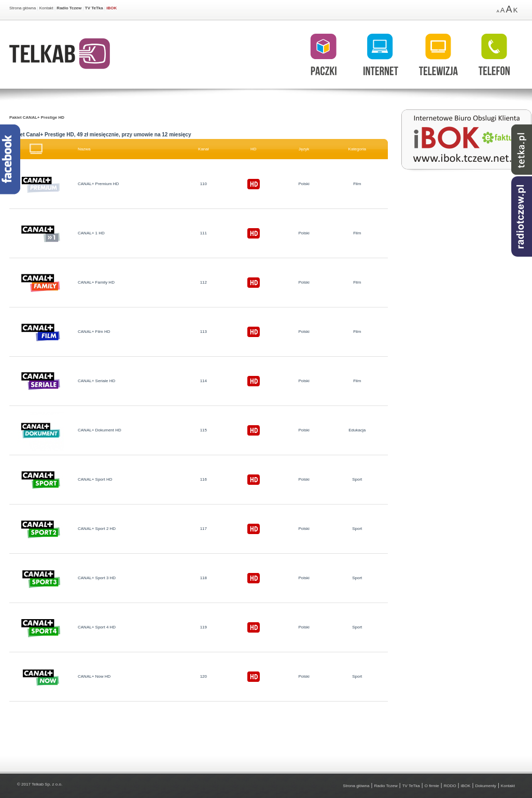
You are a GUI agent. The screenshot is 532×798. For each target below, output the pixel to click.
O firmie (432, 786)
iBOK (111, 8)
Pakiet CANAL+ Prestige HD (37, 117)
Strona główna (23, 8)
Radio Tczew (69, 8)
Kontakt (46, 8)
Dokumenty (485, 786)
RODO (450, 786)
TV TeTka (94, 8)
